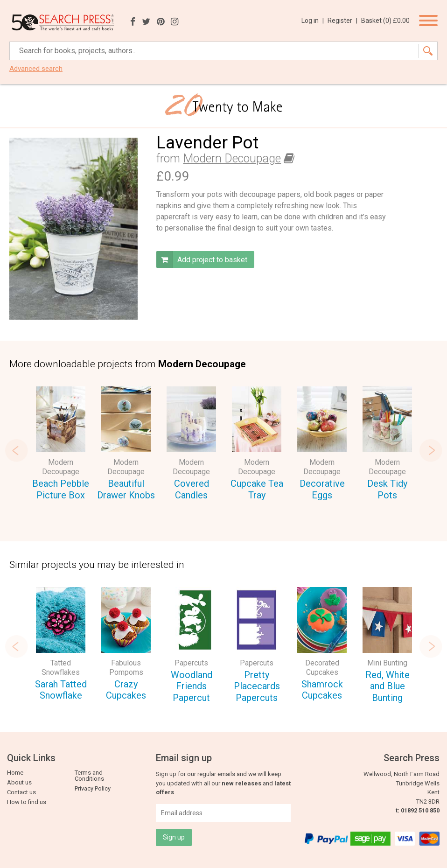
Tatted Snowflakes (61, 668)
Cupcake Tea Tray (257, 489)
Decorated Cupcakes (322, 668)
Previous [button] (16, 450)
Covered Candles (192, 489)
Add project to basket (202, 259)
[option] (61, 445)
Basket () (385, 21)
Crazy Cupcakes (126, 690)
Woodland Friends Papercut (192, 686)
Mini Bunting (387, 663)
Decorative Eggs (322, 489)
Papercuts (191, 663)
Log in (313, 21)
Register (342, 21)
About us (19, 782)
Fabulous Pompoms (126, 668)
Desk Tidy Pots (387, 489)
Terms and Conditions (89, 776)
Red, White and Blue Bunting (388, 686)
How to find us (27, 802)
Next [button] (431, 450)
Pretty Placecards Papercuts (257, 686)
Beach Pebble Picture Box (61, 489)
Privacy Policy (93, 788)
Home (15, 773)
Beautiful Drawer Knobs (126, 489)
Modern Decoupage (232, 158)
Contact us (21, 792)
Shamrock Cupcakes (322, 690)
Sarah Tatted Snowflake (61, 690)
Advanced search (36, 69)
